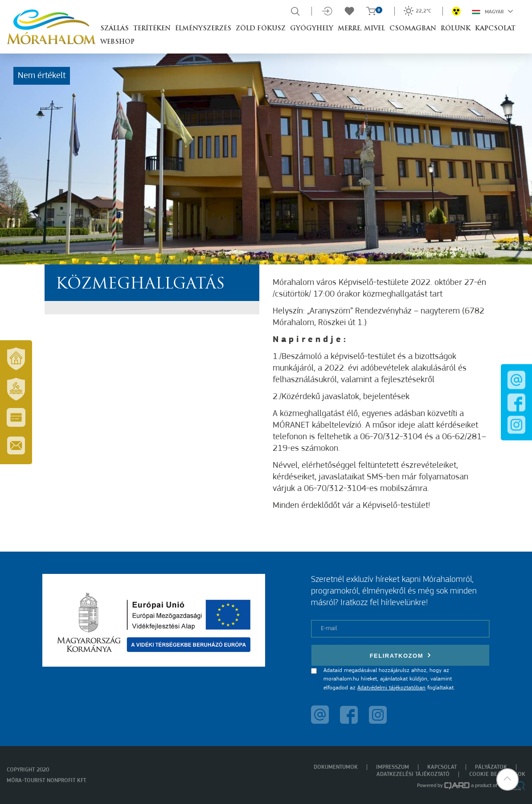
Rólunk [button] (456, 29)
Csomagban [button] (413, 29)
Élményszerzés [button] (203, 29)
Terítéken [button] (152, 29)
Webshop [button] (117, 42)
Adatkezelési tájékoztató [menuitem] (413, 774)
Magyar (493, 11)
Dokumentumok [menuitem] (336, 767)
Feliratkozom (401, 655)
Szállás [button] (115, 29)
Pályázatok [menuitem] (491, 767)
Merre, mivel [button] (361, 29)
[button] (507, 779)
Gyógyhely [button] (312, 29)
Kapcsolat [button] (495, 29)
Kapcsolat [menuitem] (442, 767)
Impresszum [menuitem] (393, 767)
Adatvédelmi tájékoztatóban (391, 688)
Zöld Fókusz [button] (261, 29)
